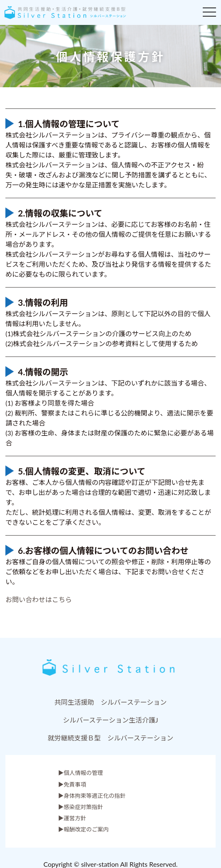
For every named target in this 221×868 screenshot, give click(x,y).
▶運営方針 (72, 818)
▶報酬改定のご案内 (83, 829)
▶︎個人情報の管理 (81, 773)
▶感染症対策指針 (81, 807)
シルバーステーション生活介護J (111, 720)
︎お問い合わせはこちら (39, 599)
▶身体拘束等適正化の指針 (92, 796)
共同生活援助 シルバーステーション (110, 702)
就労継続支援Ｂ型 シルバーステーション (110, 738)
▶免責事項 (72, 784)
